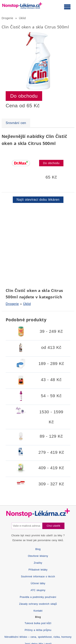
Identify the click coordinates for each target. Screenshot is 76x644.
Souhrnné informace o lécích (38, 577)
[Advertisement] (38, 245)
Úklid (22, 18)
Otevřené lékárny (38, 556)
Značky (38, 563)
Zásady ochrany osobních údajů (38, 604)
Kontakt (38, 611)
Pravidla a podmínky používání (38, 597)
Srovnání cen (16, 123)
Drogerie (7, 18)
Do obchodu (24, 96)
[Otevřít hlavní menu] (67, 7)
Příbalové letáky (38, 570)
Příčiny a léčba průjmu (38, 630)
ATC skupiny (38, 590)
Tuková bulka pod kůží (38, 623)
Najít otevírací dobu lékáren (38, 200)
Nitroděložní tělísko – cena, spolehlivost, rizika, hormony (38, 637)
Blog (38, 549)
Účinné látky (38, 583)
